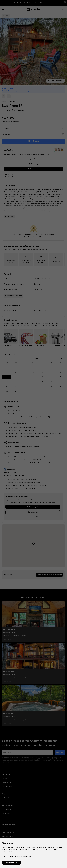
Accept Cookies (11, 863)
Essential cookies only (24, 856)
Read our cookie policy (9, 856)
